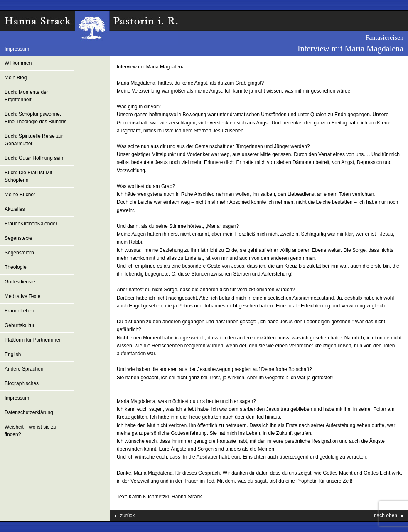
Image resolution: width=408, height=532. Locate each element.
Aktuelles (15, 209)
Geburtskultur (20, 325)
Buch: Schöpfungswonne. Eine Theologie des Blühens (36, 118)
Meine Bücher (20, 195)
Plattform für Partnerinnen (33, 340)
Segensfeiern (19, 253)
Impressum (17, 49)
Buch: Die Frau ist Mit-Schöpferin (29, 176)
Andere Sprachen (24, 369)
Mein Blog (16, 78)
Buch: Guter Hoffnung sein (34, 158)
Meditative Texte (23, 296)
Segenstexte (18, 238)
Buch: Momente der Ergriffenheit (26, 96)
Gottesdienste (20, 282)
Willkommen (18, 63)
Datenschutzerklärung (29, 412)
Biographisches (22, 383)
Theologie (16, 267)
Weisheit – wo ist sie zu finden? (31, 431)
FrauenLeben (19, 311)
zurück (127, 515)
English (13, 354)
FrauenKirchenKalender (31, 224)
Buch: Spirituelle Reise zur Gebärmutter (34, 140)
